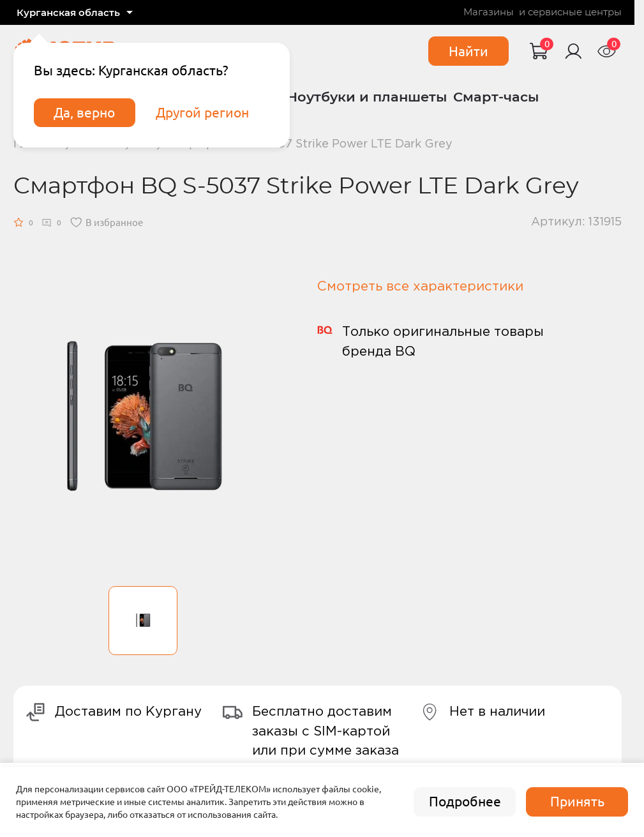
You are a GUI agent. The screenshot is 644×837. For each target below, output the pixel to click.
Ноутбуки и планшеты (367, 97)
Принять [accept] (577, 802)
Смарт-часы (496, 97)
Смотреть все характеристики (420, 287)
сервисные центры (575, 12)
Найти (468, 51)
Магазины (489, 12)
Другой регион (202, 113)
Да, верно (84, 113)
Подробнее (465, 802)
